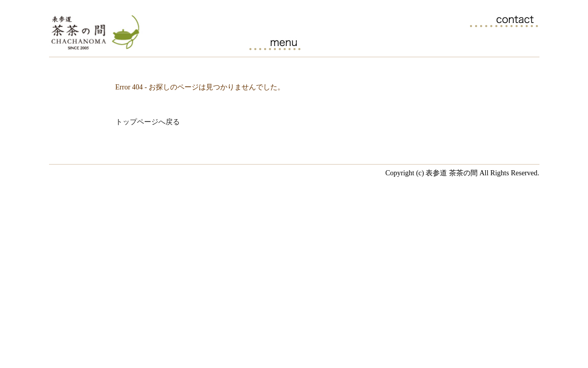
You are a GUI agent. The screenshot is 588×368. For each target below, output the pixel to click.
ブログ (451, 42)
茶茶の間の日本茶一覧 (333, 42)
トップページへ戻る (148, 122)
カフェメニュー (275, 42)
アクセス (510, 42)
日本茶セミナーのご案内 (392, 42)
